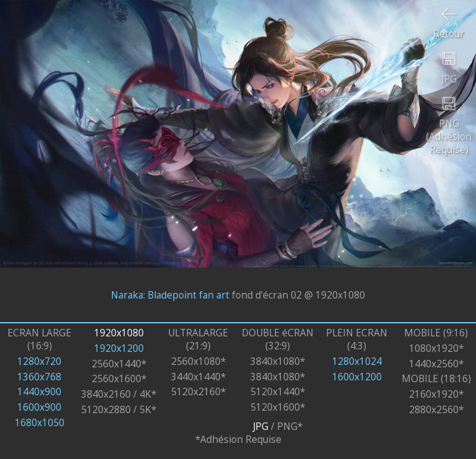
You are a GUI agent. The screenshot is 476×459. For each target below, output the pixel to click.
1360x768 (39, 377)
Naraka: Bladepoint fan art (170, 295)
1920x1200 (119, 348)
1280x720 (39, 361)
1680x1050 (40, 423)
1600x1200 (357, 377)
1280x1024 (357, 361)
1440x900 (39, 392)
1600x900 (39, 407)
